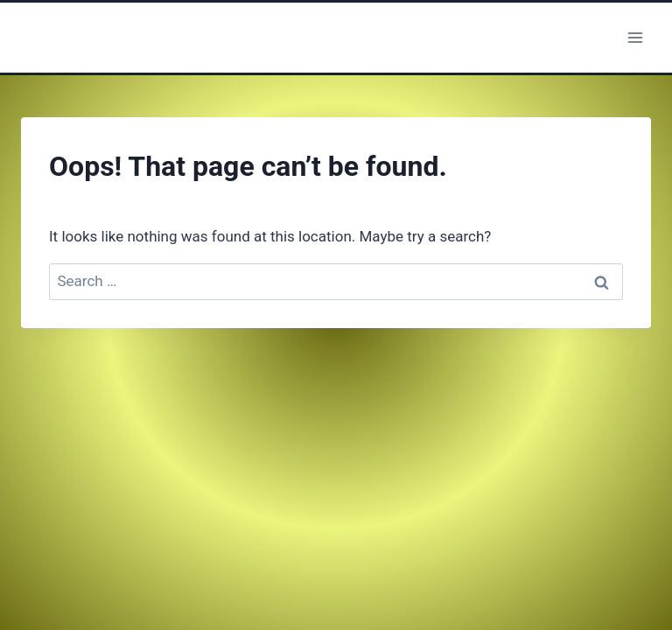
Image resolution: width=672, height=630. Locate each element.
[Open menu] (635, 37)
